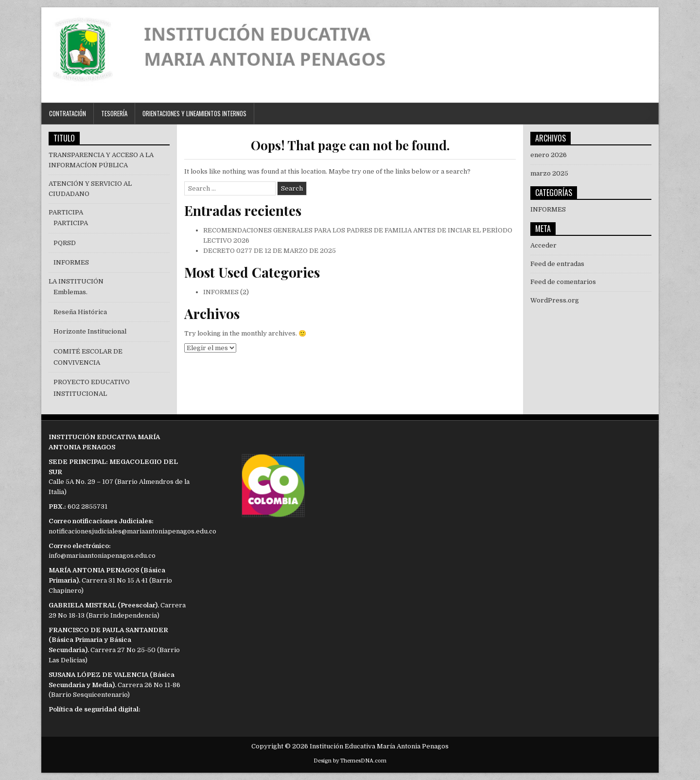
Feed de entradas (557, 264)
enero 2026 (549, 155)
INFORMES (221, 292)
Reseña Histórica (80, 312)
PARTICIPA (66, 212)
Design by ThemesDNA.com (350, 761)
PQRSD (65, 243)
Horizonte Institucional (90, 331)
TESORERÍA (114, 113)
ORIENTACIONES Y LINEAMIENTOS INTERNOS (194, 113)
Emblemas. (70, 292)
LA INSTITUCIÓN (76, 281)
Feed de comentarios (563, 282)
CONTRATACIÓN (68, 113)
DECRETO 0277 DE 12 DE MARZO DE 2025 (270, 251)
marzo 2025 (549, 173)
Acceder (543, 245)
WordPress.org (555, 300)
